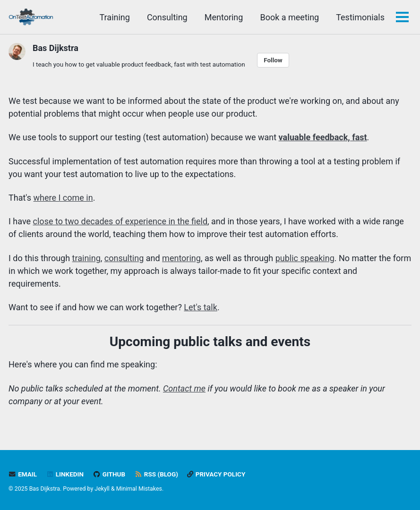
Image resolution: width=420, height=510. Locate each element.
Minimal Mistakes (139, 489)
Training (115, 17)
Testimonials (360, 17)
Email (23, 474)
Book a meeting (289, 17)
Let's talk (201, 307)
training (86, 258)
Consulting (167, 17)
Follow (273, 60)
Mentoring (224, 17)
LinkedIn (65, 474)
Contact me (184, 388)
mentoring (181, 258)
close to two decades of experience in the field (120, 221)
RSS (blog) (156, 474)
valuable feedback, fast (323, 137)
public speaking (305, 258)
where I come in (63, 198)
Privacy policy (216, 474)
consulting (124, 258)
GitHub (109, 474)
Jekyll (102, 489)
